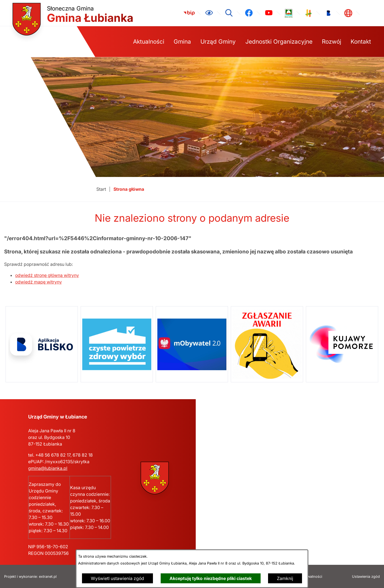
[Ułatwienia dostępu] (209, 13)
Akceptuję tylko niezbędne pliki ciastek (211, 578)
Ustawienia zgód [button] (366, 577)
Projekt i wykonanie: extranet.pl (30, 577)
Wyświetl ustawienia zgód (117, 578)
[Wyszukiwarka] (229, 13)
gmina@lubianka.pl (48, 468)
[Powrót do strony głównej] (101, 189)
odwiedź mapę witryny (39, 282)
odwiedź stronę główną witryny (47, 275)
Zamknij (285, 578)
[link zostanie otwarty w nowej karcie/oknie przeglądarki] (189, 13)
